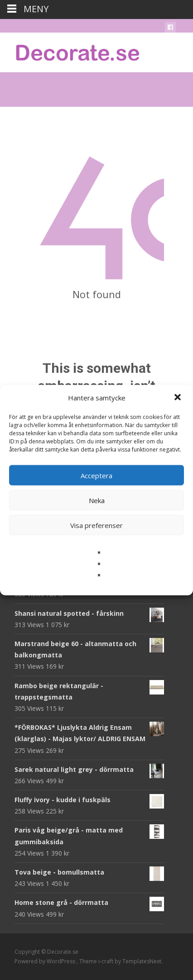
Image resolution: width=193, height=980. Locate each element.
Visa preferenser (96, 525)
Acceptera (96, 475)
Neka (97, 500)
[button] (179, 398)
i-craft (106, 961)
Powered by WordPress (46, 961)
